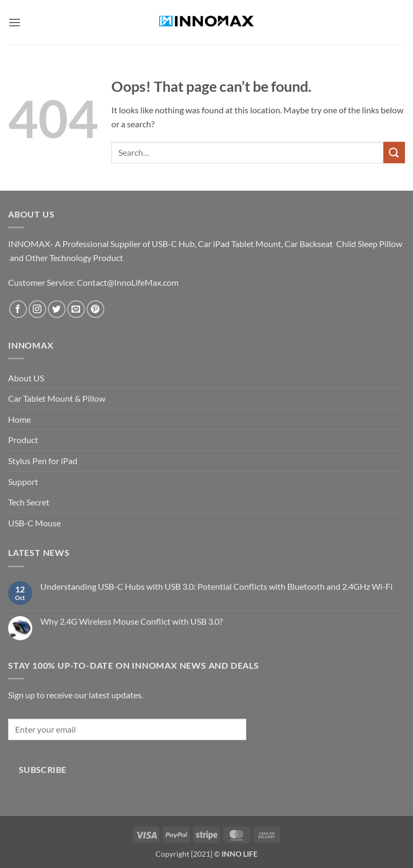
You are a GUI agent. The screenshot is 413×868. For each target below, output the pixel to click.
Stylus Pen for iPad (43, 461)
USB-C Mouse (34, 523)
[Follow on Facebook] (18, 309)
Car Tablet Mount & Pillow (57, 398)
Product (23, 440)
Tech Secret (29, 502)
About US (26, 378)
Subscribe (43, 770)
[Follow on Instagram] (37, 309)
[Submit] (394, 152)
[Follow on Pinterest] (95, 309)
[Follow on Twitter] (57, 309)
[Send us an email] (76, 309)
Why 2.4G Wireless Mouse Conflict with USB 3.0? (131, 621)
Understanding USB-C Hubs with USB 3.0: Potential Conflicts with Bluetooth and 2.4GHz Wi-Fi (216, 586)
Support (23, 482)
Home (19, 419)
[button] (15, 22)
